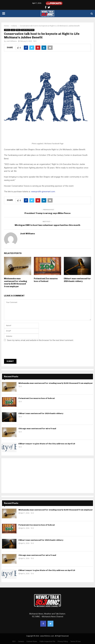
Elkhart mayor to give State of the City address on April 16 (47, 444)
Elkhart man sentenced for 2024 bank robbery (77, 280)
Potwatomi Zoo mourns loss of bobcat (46, 280)
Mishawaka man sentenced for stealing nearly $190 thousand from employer (16, 283)
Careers (21, 641)
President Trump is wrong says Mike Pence (47, 213)
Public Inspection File (47, 641)
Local (13, 30)
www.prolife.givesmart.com (43, 192)
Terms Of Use (75, 641)
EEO (14, 641)
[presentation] (24, 351)
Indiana (7, 30)
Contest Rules (32, 641)
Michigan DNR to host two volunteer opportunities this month (47, 225)
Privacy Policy (63, 641)
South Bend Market (28, 30)
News (18, 30)
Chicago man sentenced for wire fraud (37, 429)
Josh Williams (11, 41)
